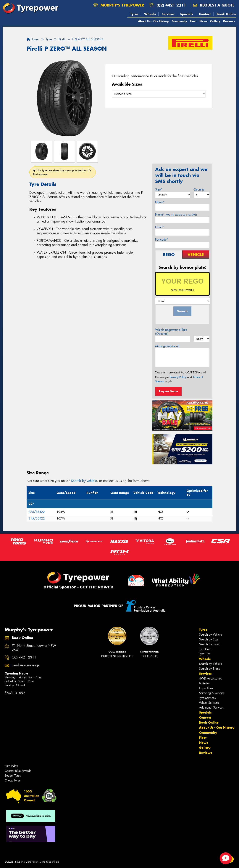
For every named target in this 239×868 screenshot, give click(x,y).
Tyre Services (207, 698)
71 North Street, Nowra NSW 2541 (34, 648)
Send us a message (26, 665)
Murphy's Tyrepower (119, 5)
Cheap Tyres (12, 780)
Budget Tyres (13, 776)
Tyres (134, 14)
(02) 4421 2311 (171, 5)
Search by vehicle (84, 481)
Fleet (193, 21)
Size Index (11, 766)
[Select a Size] (159, 94)
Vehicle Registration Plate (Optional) (171, 332)
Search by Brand (210, 644)
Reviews (229, 21)
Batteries (204, 683)
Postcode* (162, 240)
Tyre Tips (205, 654)
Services (168, 14)
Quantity (199, 190)
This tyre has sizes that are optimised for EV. (63, 172)
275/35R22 (37, 512)
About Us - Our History (153, 21)
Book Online (226, 14)
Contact (205, 14)
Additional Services (211, 708)
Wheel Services (209, 703)
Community (179, 21)
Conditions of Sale (49, 862)
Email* (160, 227)
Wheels (150, 14)
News (203, 21)
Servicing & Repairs (211, 693)
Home (32, 39)
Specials (187, 14)
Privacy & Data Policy (26, 862)
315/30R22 (37, 518)
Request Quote (168, 391)
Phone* (176, 215)
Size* (159, 190)
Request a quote (214, 5)
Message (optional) (167, 346)
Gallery (215, 21)
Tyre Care (205, 649)
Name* (160, 202)
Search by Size (209, 639)
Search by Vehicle (210, 635)
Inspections (206, 688)
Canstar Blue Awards (18, 771)
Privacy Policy (178, 377)
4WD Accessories (210, 678)
